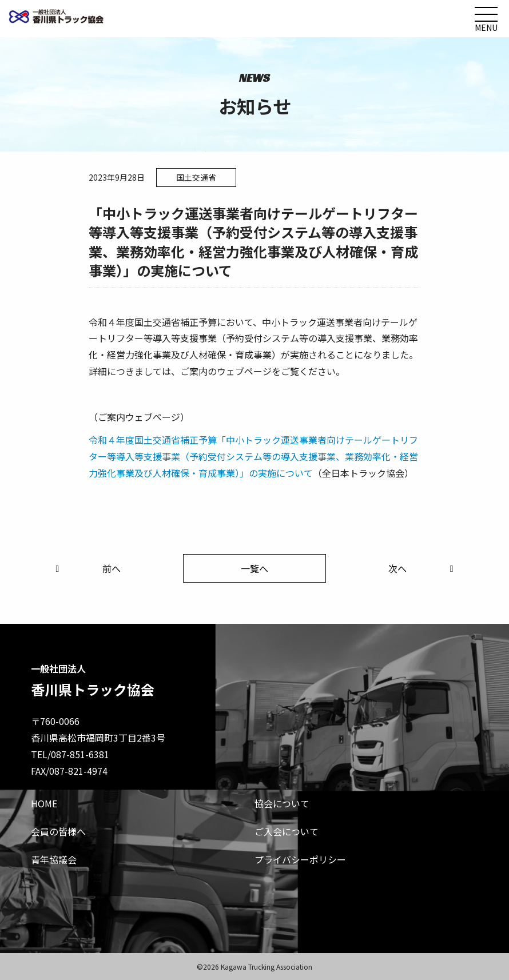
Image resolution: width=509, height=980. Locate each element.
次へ (423, 568)
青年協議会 (54, 859)
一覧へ (254, 568)
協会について (282, 803)
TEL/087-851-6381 (70, 754)
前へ (86, 568)
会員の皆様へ (58, 831)
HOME (44, 803)
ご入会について (287, 831)
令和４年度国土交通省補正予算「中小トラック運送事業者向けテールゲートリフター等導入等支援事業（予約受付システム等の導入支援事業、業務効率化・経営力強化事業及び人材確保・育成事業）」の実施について (253, 456)
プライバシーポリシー (300, 859)
